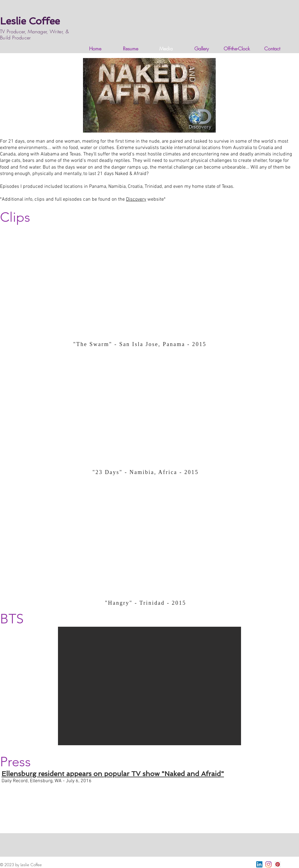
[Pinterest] (278, 864)
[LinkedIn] (259, 864)
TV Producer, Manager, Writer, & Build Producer (34, 34)
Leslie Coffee (30, 21)
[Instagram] (268, 864)
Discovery (136, 199)
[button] (149, 686)
